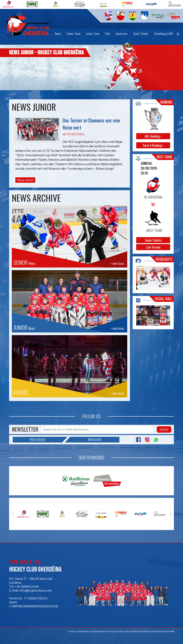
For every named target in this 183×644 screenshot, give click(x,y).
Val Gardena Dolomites (138, 631)
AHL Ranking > (153, 136)
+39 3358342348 (27, 587)
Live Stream (153, 247)
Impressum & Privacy (104, 631)
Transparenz (84, 631)
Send (164, 429)
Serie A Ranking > (153, 145)
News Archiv (25, 180)
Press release (46, 440)
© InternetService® (163, 631)
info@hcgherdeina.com (36, 590)
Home (72, 631)
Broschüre (86, 440)
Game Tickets (153, 240)
